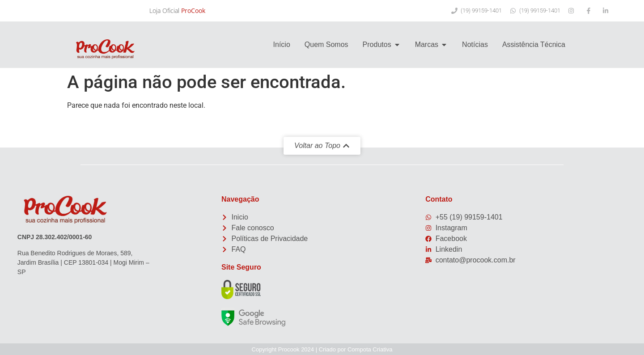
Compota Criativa (370, 349)
